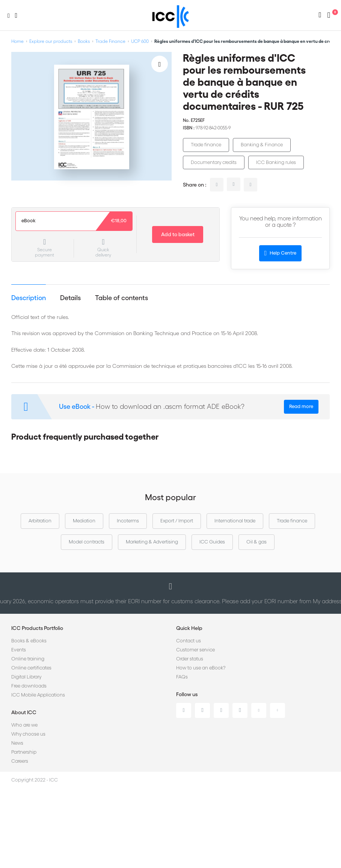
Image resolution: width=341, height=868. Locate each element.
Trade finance (206, 145)
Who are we (24, 725)
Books (84, 41)
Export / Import (177, 521)
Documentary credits (214, 162)
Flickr (278, 710)
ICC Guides (212, 542)
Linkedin (184, 710)
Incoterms (128, 521)
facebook (250, 185)
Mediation (84, 521)
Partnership (24, 752)
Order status (190, 659)
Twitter (202, 710)
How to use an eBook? (201, 668)
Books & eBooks (29, 641)
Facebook (221, 710)
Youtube (259, 710)
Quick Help (189, 628)
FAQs (182, 677)
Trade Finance (110, 41)
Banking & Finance (262, 145)
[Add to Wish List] (160, 64)
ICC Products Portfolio (37, 628)
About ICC (24, 712)
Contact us (189, 641)
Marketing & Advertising (152, 542)
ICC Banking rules (276, 162)
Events (19, 650)
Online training (28, 659)
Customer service (195, 650)
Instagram (240, 710)
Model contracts (87, 542)
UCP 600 (140, 41)
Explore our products (51, 41)
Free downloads (29, 686)
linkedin (217, 185)
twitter (234, 184)
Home (17, 41)
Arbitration (40, 521)
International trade (235, 521)
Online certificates (31, 668)
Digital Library (26, 677)
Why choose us (28, 734)
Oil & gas (257, 542)
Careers (20, 761)
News (17, 743)
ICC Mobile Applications (38, 695)
